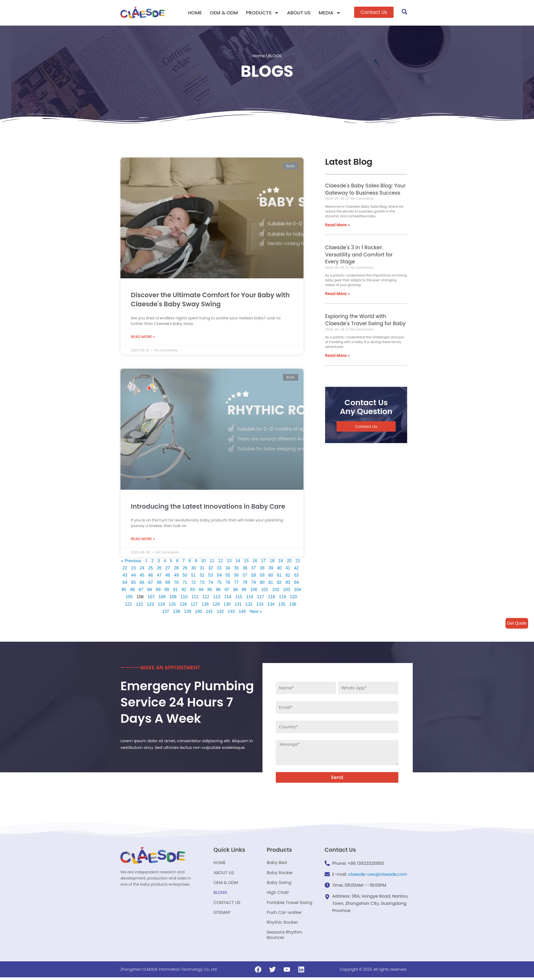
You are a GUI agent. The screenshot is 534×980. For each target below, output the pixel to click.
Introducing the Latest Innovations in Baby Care (208, 507)
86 (132, 591)
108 (162, 598)
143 (231, 612)
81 (271, 583)
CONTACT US (227, 904)
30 (194, 569)
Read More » (143, 337)
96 (218, 591)
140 (198, 612)
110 (184, 598)
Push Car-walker (284, 915)
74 (211, 583)
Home (259, 56)
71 (185, 583)
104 (298, 591)
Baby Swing (279, 884)
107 (151, 598)
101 (265, 591)
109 (173, 598)
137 (166, 612)
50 (185, 576)
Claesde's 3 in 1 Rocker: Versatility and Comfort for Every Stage (359, 255)
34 (229, 569)
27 (168, 569)
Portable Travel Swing (290, 904)
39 (272, 569)
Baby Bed (277, 864)
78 (245, 583)
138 (177, 612)
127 (194, 605)
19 (281, 562)
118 (272, 598)
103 (287, 591)
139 (187, 612)
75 (219, 583)
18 (273, 562)
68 (159, 583)
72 (193, 583)
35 (237, 569)
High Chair (278, 894)
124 (161, 605)
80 (262, 583)
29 (185, 569)
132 (249, 605)
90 (167, 591)
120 (294, 598)
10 (204, 562)
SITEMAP (222, 915)
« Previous (132, 562)
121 (128, 605)
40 (280, 569)
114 (228, 598)
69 (168, 583)
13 (230, 562)
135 (282, 605)
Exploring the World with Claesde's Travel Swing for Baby (365, 320)
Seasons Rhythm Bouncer (284, 937)
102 (276, 591)
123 (150, 605)
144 (242, 612)
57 (245, 576)
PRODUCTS (262, 13)
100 (254, 591)
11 (213, 562)
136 (293, 605)
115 (239, 598)
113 (217, 598)
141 (209, 612)
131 (238, 605)
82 (280, 583)
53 (211, 576)
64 (125, 583)
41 (289, 569)
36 (246, 569)
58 (254, 576)
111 (195, 598)
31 (203, 569)
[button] (374, 12)
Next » (256, 612)
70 (176, 583)
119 (283, 598)
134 (271, 605)
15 (247, 562)
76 (228, 583)
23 (134, 569)
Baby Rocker (280, 874)
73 (202, 583)
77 (236, 583)
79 (254, 583)
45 (142, 576)
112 (206, 598)
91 (175, 591)
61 (280, 576)
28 (177, 569)
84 (297, 583)
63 (297, 576)
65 (133, 583)
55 (228, 576)
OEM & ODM (224, 13)
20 (290, 562)
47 (159, 576)
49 (176, 576)
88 (149, 591)
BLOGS (220, 894)
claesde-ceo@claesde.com (378, 875)
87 (141, 591)
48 (168, 576)
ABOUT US (299, 13)
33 (220, 569)
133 (260, 605)
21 (299, 562)
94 (201, 591)
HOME (195, 13)
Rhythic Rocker (282, 925)
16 (256, 562)
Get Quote (517, 623)
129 (216, 605)
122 (139, 605)
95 (210, 591)
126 (183, 605)
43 (125, 576)
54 (219, 576)
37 (254, 569)
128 (205, 605)
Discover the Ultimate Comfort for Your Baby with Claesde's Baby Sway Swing (210, 300)
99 (244, 591)
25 (151, 569)
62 (288, 576)
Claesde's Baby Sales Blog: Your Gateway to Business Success (365, 189)
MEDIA (330, 13)
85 (124, 591)
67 (151, 583)
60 (271, 576)
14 (238, 562)
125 (172, 605)
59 (262, 576)
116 (250, 598)
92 (184, 591)
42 (297, 569)
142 (221, 612)
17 (264, 562)
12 (221, 562)
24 (143, 569)
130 (227, 605)
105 (129, 598)
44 (133, 576)
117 (261, 598)
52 (202, 576)
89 (158, 591)
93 (192, 591)
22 (126, 569)
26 (160, 569)
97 (227, 591)
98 (236, 591)
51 (193, 576)
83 (288, 583)
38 (263, 569)
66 (142, 583)
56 (236, 576)
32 (211, 569)
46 (151, 576)
